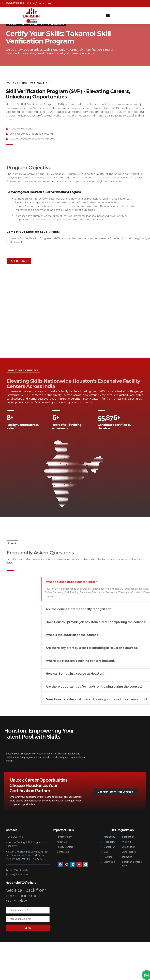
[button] (108, 15)
